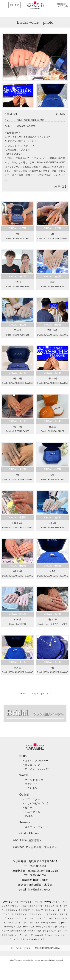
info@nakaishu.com (40, 890)
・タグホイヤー (31, 784)
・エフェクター (31, 799)
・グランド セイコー (34, 780)
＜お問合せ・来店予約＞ (35, 847)
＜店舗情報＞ (27, 840)
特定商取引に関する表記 (47, 948)
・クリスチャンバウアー (36, 769)
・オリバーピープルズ (35, 803)
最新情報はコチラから (62, 5)
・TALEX (27, 816)
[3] (32, 694)
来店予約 (14, 5)
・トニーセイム (31, 812)
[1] (27, 694)
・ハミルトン (30, 788)
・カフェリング (31, 765)
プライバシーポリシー (22, 948)
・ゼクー (27, 807)
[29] (43, 694)
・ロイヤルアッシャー (35, 761)
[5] (37, 694)
